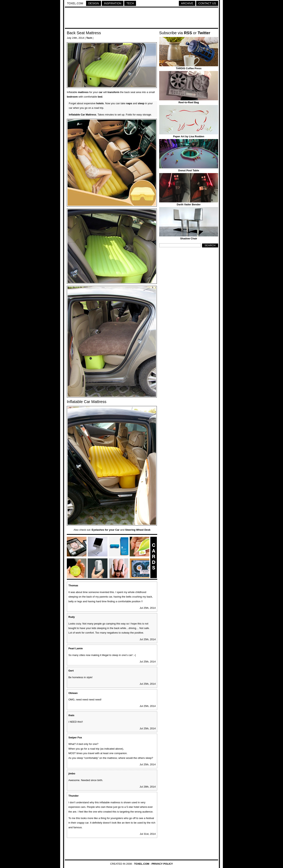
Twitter (204, 33)
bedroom (72, 97)
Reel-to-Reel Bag (189, 102)
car (101, 92)
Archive (187, 3)
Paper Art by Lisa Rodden (189, 136)
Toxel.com (75, 3)
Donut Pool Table (189, 170)
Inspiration (113, 3)
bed (100, 97)
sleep (141, 103)
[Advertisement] (141, 18)
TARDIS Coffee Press (189, 68)
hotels (100, 103)
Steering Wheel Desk (138, 530)
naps (129, 103)
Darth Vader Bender (189, 204)
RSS (188, 33)
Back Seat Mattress (84, 33)
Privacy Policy (162, 864)
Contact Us (207, 3)
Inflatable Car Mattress (82, 115)
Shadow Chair (189, 238)
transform (113, 92)
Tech (130, 3)
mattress (83, 92)
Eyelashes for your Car (106, 530)
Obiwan (73, 693)
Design (94, 3)
